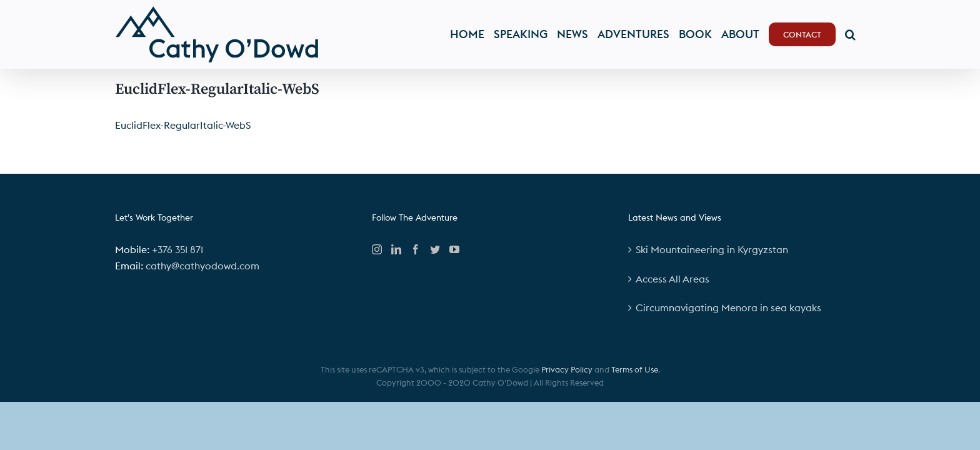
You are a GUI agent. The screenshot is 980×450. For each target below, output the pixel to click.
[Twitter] (435, 249)
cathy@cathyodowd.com (202, 266)
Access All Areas (672, 279)
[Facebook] (416, 249)
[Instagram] (377, 249)
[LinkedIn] (396, 249)
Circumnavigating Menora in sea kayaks (728, 307)
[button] (860, 34)
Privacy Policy (567, 369)
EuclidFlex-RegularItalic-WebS (183, 125)
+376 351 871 (177, 249)
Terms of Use (635, 369)
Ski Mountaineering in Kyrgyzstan (712, 249)
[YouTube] (454, 249)
